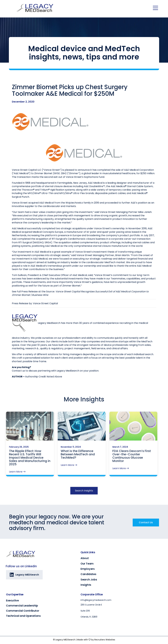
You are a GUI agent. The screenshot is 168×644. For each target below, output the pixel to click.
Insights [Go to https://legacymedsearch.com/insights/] (86, 585)
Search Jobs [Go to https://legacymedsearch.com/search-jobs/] (89, 580)
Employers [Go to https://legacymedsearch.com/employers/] (88, 569)
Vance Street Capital (45, 304)
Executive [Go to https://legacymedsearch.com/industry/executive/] (12, 600)
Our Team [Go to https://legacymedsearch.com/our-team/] (87, 564)
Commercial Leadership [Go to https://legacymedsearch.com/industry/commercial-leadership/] (22, 606)
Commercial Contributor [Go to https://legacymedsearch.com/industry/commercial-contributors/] (23, 611)
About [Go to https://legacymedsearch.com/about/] (85, 558)
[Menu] (155, 8)
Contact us (18, 371)
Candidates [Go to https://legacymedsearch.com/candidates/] (88, 574)
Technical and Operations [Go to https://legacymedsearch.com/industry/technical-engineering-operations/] (23, 616)
